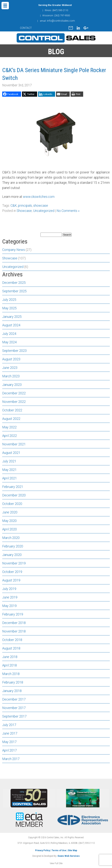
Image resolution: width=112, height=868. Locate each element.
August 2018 (11, 648)
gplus (86, 28)
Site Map (72, 850)
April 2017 (10, 750)
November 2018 (14, 631)
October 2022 (12, 410)
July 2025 (9, 300)
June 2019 (10, 597)
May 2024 (9, 342)
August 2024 (11, 325)
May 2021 (9, 470)
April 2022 (10, 436)
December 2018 (14, 623)
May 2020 (9, 521)
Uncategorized (44, 211)
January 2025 (12, 317)
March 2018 (11, 674)
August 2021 (11, 453)
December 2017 (14, 699)
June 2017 (10, 733)
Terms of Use (59, 850)
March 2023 (11, 376)
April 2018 (10, 665)
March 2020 (11, 538)
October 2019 (12, 572)
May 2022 (9, 427)
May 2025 (9, 308)
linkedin (78, 28)
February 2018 (13, 682)
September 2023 (14, 351)
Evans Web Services (69, 856)
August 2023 (11, 359)
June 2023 (10, 368)
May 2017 (9, 742)
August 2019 (11, 580)
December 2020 (14, 495)
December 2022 (14, 393)
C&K (14, 205)
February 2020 (13, 546)
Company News (14, 250)
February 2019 (13, 614)
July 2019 (9, 589)
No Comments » (68, 211)
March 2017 (11, 759)
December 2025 (14, 283)
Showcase (24, 211)
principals (25, 205)
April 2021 (10, 478)
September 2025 (14, 291)
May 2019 (9, 606)
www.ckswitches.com (39, 197)
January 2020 (12, 555)
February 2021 (13, 487)
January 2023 (12, 385)
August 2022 (11, 419)
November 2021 (14, 444)
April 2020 (10, 529)
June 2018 (10, 657)
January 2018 (12, 691)
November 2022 (14, 402)
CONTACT (26, 28)
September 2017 (14, 716)
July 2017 (9, 725)
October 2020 (12, 504)
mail (71, 28)
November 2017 (14, 708)
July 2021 (9, 461)
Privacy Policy (43, 850)
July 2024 (9, 334)
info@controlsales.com (61, 21)
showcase (41, 205)
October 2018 (12, 640)
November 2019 (14, 563)
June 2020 (10, 512)
